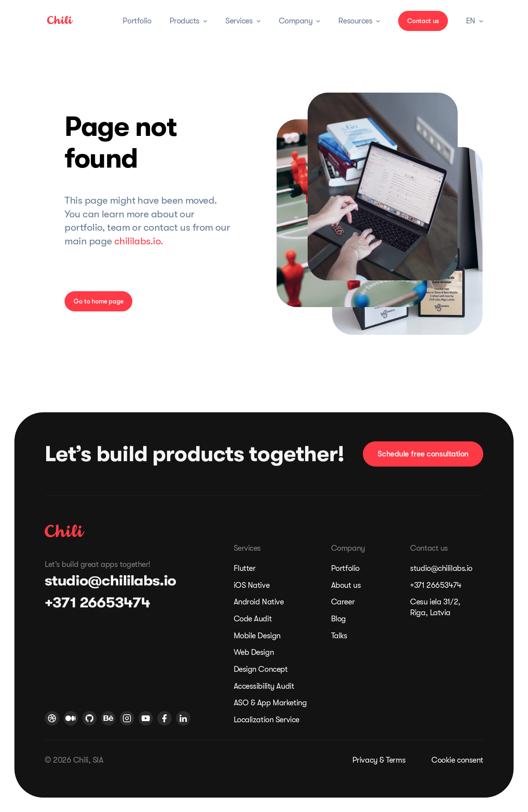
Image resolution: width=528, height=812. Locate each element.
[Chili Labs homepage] (65, 531)
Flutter (245, 568)
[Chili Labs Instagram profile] (127, 718)
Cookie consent (457, 760)
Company (296, 21)
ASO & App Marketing (269, 703)
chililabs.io (137, 241)
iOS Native (252, 585)
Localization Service (267, 720)
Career (343, 602)
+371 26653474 (93, 603)
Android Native (259, 602)
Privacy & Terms (379, 760)
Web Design (254, 652)
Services (239, 21)
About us (346, 585)
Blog (338, 619)
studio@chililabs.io (105, 581)
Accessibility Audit (264, 686)
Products (184, 21)
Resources (355, 21)
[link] (60, 24)
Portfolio (137, 21)
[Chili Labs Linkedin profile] (183, 718)
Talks (339, 636)
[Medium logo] (71, 718)
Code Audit (253, 619)
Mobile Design (257, 636)
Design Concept (261, 669)
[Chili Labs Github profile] (89, 718)
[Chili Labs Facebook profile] (164, 718)
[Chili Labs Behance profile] (108, 718)
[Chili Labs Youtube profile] (146, 718)
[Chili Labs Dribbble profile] (52, 718)
